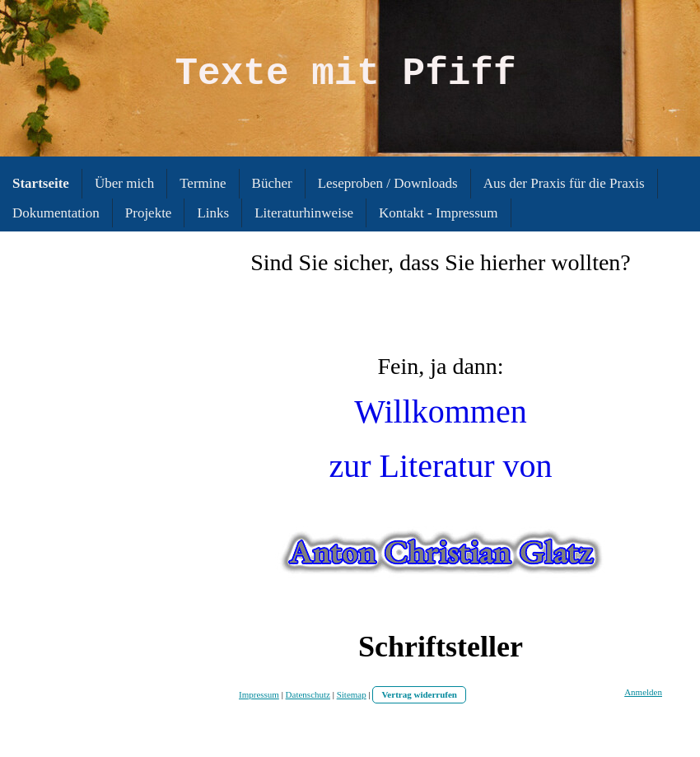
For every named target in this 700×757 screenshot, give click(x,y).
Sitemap (352, 694)
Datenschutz (308, 694)
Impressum (259, 694)
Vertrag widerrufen (419, 694)
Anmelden (643, 692)
